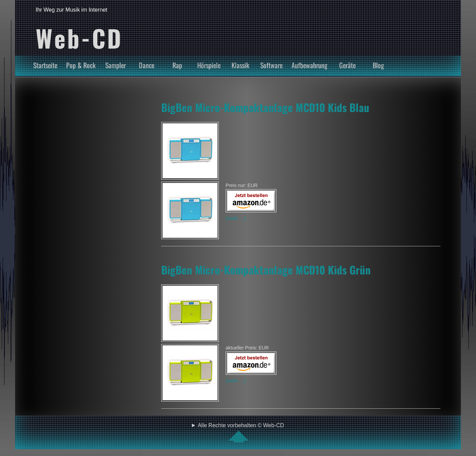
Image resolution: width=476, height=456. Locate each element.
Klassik (240, 65)
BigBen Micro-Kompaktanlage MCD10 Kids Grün (266, 270)
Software (271, 65)
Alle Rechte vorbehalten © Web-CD (241, 432)
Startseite (45, 65)
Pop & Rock (81, 65)
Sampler (116, 65)
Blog (378, 65)
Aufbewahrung (310, 65)
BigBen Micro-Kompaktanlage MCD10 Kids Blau (265, 107)
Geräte (347, 65)
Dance (147, 65)
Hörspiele (209, 65)
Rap (177, 65)
